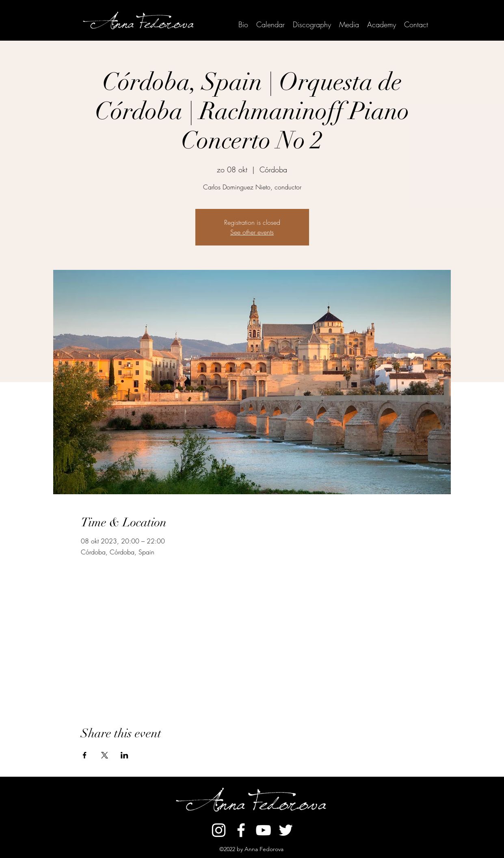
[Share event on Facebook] (85, 755)
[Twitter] (286, 830)
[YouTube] (263, 830)
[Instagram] (219, 830)
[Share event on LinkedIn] (124, 755)
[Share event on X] (105, 755)
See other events (252, 232)
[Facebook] (241, 830)
